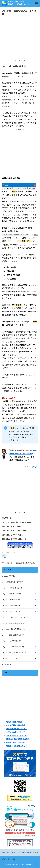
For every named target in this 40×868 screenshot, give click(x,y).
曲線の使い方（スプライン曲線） (15, 531)
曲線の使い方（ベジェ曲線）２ (14, 539)
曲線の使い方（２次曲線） (12, 527)
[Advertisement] (20, 38)
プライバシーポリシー (9, 859)
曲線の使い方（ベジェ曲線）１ (14, 535)
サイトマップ (7, 664)
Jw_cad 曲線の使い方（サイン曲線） (18, 522)
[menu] (37, 3)
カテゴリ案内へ (31, 467)
